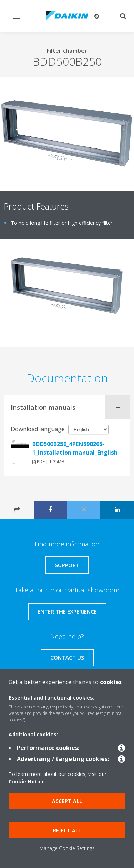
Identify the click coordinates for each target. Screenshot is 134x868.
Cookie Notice (27, 781)
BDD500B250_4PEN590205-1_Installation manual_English (75, 448)
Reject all (67, 830)
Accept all (67, 801)
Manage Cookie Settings (67, 848)
